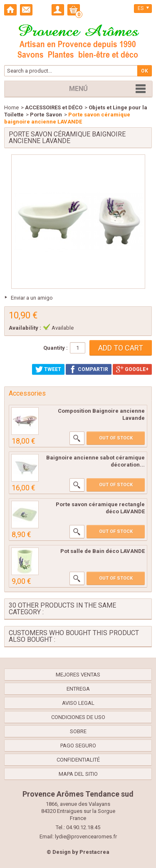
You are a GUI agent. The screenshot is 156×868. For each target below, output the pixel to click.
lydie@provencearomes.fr (86, 836)
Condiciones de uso (78, 717)
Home (11, 107)
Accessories (27, 393)
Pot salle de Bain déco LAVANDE (103, 551)
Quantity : (56, 348)
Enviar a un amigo (32, 298)
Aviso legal (78, 703)
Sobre (78, 731)
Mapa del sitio (78, 774)
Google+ (132, 369)
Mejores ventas (78, 675)
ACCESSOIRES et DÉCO (54, 107)
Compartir (89, 369)
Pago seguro (78, 746)
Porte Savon (46, 115)
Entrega (78, 689)
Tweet (48, 369)
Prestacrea (94, 852)
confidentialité (78, 760)
